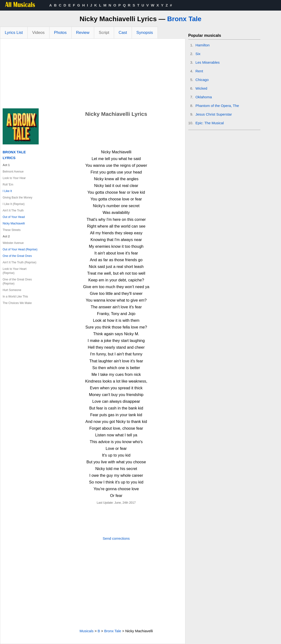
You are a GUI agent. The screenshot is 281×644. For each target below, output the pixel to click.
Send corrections (116, 538)
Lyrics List (14, 33)
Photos (60, 33)
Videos (38, 33)
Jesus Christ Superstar (214, 114)
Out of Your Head (14, 217)
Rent (199, 71)
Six (198, 54)
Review (83, 33)
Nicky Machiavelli (14, 223)
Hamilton (203, 45)
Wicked (201, 88)
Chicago (202, 80)
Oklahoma (204, 97)
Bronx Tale (184, 19)
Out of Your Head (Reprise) (20, 249)
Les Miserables (208, 62)
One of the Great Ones (17, 256)
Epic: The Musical (210, 123)
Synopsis (145, 33)
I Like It (7, 191)
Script (104, 33)
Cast (123, 33)
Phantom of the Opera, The (217, 106)
